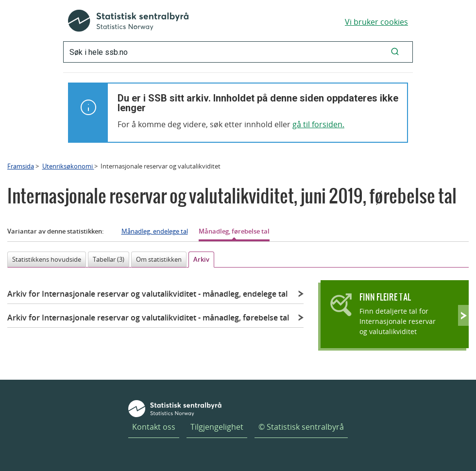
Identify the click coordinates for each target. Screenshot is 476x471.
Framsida (21, 166)
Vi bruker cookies (376, 22)
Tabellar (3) (109, 259)
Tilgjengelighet (217, 427)
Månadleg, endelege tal (155, 231)
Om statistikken (159, 259)
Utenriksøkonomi (68, 166)
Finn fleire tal (385, 297)
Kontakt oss (154, 427)
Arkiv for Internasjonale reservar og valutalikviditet (147, 294)
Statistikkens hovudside (47, 259)
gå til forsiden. (318, 124)
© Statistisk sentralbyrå (301, 427)
